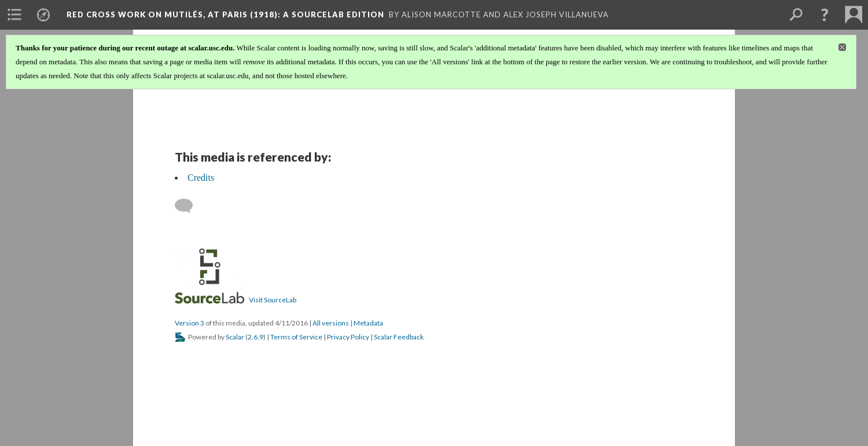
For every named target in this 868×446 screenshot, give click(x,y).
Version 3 (190, 323)
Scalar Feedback (399, 337)
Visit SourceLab (273, 300)
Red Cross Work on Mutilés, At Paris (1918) (225, 14)
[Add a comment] (189, 206)
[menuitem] (14, 14)
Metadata (368, 323)
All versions (331, 323)
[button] (825, 14)
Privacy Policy (348, 337)
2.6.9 (255, 337)
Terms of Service (296, 337)
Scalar (235, 337)
